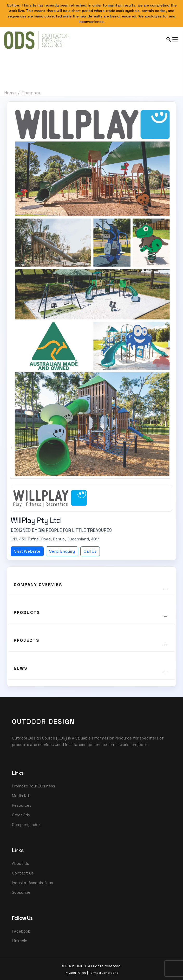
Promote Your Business (34, 786)
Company (31, 93)
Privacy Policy (75, 973)
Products (27, 612)
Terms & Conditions (104, 973)
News (21, 668)
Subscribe (21, 892)
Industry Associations (32, 883)
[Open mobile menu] (172, 39)
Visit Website (27, 551)
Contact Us (23, 873)
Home (10, 93)
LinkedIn (20, 941)
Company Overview (38, 585)
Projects (27, 640)
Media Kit (21, 796)
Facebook (21, 931)
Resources (22, 805)
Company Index (26, 825)
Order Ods (21, 815)
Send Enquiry (62, 551)
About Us (21, 863)
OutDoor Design (43, 722)
